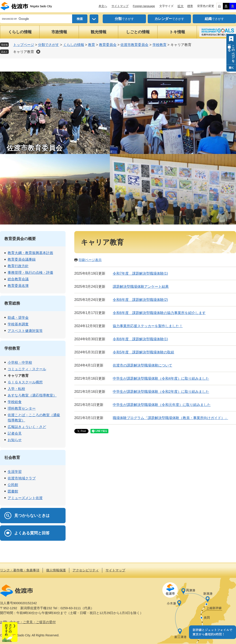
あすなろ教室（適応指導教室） (32, 395)
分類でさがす (49, 45)
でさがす (124, 19)
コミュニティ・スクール (27, 369)
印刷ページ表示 (90, 260)
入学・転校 (16, 389)
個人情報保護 (56, 570)
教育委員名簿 (18, 286)
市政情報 (59, 32)
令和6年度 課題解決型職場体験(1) (140, 339)
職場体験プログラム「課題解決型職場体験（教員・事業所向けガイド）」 (170, 418)
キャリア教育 (24, 52)
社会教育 (12, 458)
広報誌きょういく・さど (27, 427)
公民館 (13, 485)
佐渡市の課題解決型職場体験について (142, 365)
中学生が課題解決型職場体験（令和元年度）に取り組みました (162, 405)
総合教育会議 (18, 279)
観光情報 (99, 32)
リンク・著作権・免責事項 (20, 570)
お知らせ (15, 440)
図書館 (13, 491)
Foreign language (144, 6)
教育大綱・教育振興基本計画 (30, 253)
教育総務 (12, 303)
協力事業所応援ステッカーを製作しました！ (148, 326)
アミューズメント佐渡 (25, 498)
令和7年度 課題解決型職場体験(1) (140, 273)
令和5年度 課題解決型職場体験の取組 (143, 352)
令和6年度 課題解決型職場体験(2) (140, 300)
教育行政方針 (18, 266)
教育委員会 (108, 45)
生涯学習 (15, 472)
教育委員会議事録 (22, 259)
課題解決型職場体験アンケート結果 (141, 287)
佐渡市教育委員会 (134, 45)
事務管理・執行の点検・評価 (30, 273)
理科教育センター (22, 408)
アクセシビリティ (86, 570)
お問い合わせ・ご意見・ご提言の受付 (28, 622)
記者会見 (15, 433)
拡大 (180, 6)
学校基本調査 (18, 324)
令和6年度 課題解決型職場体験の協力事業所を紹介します (159, 313)
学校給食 (15, 402)
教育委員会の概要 (20, 239)
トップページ (24, 45)
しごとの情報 (138, 32)
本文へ (103, 6)
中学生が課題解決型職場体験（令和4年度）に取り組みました (161, 378)
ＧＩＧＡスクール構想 (25, 382)
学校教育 (160, 45)
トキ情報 (177, 32)
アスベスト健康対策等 (25, 331)
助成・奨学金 (18, 318)
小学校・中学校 (20, 362)
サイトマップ (120, 6)
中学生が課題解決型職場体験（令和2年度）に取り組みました (161, 392)
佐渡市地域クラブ (22, 478)
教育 (92, 45)
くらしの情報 (20, 32)
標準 (190, 6)
